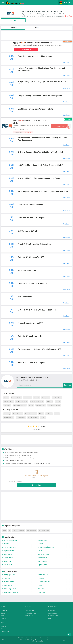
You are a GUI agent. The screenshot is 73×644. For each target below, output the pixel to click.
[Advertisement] (36, 35)
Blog (2, 616)
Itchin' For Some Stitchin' (37, 402)
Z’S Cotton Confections (20, 405)
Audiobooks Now (9, 418)
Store (4, 530)
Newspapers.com (33, 418)
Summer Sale (29, 616)
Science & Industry (31, 530)
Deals (63, 3)
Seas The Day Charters (54, 405)
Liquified (58, 402)
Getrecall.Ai (50, 402)
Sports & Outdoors (44, 530)
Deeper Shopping (18, 414)
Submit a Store (53, 613)
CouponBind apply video (16, 461)
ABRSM (41, 414)
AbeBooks (49, 414)
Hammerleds (27, 398)
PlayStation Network (31, 414)
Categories (4, 611)
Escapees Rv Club (16, 398)
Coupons (4, 618)
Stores (3, 613)
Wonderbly (7, 414)
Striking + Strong (9, 402)
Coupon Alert (52, 611)
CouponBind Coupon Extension (41, 464)
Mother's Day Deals (30, 613)
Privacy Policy (5, 629)
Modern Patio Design (22, 402)
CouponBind (34, 640)
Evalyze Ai (37, 398)
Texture (57, 414)
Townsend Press (21, 418)
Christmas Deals (29, 611)
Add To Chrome (25, 50)
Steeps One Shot (41, 405)
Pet (9, 530)
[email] (44, 385)
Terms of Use (5, 632)
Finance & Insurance (18, 530)
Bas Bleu (43, 418)
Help (50, 618)
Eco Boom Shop (57, 398)
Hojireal (6, 398)
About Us (4, 626)
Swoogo (31, 405)
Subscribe (67, 385)
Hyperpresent (46, 398)
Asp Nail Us (7, 405)
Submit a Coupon (53, 616)
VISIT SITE (13, 20)
